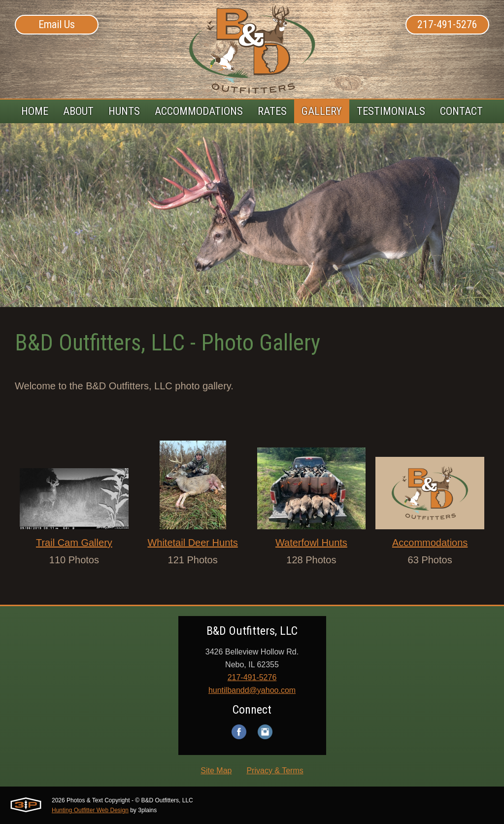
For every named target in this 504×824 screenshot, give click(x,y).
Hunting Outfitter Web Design (90, 810)
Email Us (57, 24)
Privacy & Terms (275, 771)
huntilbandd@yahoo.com (252, 690)
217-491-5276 (447, 24)
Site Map (216, 771)
